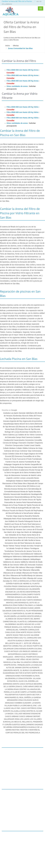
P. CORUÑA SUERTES (11, 725)
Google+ (6, 855)
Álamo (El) (33, 413)
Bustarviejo (24, 432)
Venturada (32, 565)
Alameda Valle (24, 413)
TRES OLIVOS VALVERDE (29, 635)
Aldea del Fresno (35, 416)
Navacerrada (16, 494)
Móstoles (7, 494)
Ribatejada (8, 519)
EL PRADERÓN (36, 722)
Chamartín (22, 443)
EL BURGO (25, 670)
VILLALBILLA (16, 711)
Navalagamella (37, 494)
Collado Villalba (22, 448)
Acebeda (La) (8, 413)
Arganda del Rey (16, 421)
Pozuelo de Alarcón (17, 511)
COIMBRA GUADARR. (23, 703)
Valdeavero (38, 554)
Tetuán (6, 546)
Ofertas (16, 46)
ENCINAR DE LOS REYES (15, 592)
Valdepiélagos (35, 559)
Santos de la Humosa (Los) (28, 538)
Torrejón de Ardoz (27, 546)
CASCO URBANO (12, 716)
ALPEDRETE (34, 668)
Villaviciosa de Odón (19, 578)
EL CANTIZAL (26, 627)
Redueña (36, 516)
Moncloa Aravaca (11, 489)
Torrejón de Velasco (22, 548)
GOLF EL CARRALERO (28, 638)
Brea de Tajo (29, 429)
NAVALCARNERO (27, 725)
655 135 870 (8, 842)
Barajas (11, 424)
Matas (20, 483)
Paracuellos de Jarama (13, 502)
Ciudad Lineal (29, 445)
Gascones (28, 467)
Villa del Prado (10, 567)
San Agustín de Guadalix (19, 527)
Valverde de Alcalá (35, 562)
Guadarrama (24, 470)
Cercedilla (38, 440)
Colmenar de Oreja (35, 448)
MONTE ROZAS (12, 635)
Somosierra (9, 543)
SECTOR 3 (36, 695)
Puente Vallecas (34, 513)
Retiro (14, 519)
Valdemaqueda (28, 556)
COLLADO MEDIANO (23, 714)
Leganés (10, 478)
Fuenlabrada (37, 459)
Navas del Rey (31, 497)
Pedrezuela (37, 502)
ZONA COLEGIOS (25, 700)
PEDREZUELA (34, 733)
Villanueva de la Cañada (13, 573)
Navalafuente (26, 494)
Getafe (35, 467)
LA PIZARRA (32, 692)
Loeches (16, 478)
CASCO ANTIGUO (26, 684)
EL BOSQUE (36, 627)
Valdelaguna (8, 556)
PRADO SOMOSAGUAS (21, 586)
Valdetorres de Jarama (12, 562)
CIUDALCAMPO (27, 594)
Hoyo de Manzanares (13, 475)
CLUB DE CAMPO (19, 692)
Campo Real (21, 437)
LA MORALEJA (23, 581)
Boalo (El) (14, 429)
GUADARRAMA (9, 673)
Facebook (6, 858)
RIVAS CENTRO (20, 689)
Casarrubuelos (19, 440)
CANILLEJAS (10, 632)
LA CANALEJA (36, 665)
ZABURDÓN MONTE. (12, 670)
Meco (25, 483)
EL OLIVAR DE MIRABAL (32, 613)
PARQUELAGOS (24, 665)
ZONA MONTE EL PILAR (21, 611)
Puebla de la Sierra (21, 513)
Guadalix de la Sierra (11, 470)
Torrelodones (10, 551)
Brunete (37, 429)
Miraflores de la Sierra (14, 486)
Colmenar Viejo (26, 451)
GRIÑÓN (27, 697)
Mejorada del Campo (35, 483)
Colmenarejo (37, 451)
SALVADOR (7, 611)
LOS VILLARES (36, 719)
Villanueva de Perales (30, 573)
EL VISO (14, 581)
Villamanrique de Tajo (14, 570)
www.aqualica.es (9, 850)
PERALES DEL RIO (21, 733)
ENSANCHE (36, 714)
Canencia (29, 437)
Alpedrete (16, 418)
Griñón (40, 467)
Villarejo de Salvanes (35, 575)
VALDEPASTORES (12, 638)
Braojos (21, 429)
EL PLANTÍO (35, 584)
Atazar (6, 424)
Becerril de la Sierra (27, 424)
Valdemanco (17, 556)
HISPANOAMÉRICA (13, 594)
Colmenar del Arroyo (12, 451)
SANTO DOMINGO (34, 600)
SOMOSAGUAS (22, 589)
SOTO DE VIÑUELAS (32, 643)
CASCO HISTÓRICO (30, 654)
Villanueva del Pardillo (18, 575)
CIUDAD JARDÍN (34, 608)
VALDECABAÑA (10, 616)
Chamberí (31, 443)
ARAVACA (18, 597)
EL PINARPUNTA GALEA (33, 657)
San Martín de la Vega (12, 532)
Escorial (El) (10, 456)
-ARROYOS (19, 657)
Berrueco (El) (14, 427)
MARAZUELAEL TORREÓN (17, 630)
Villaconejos (30, 567)
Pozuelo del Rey (31, 511)
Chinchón (9, 445)
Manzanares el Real (10, 483)
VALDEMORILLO (11, 678)
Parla (24, 502)
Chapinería (39, 443)
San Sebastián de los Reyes (16, 535)
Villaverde (7, 578)
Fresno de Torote (10, 459)
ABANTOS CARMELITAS (13, 646)
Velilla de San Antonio (11, 565)
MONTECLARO (12, 603)
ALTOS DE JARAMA (14, 668)
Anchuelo (30, 418)
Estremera (19, 456)
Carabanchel (8, 440)
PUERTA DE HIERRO (21, 584)
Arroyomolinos (37, 421)
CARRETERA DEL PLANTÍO (14, 622)
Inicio (8, 46)
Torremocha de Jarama (23, 551)
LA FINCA (33, 581)
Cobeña (37, 445)
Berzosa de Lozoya (26, 427)
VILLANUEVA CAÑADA (29, 662)
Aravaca (6, 421)
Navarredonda (20, 497)
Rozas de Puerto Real (23, 524)
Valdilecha (25, 562)
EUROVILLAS (8, 722)
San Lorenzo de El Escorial (33, 530)
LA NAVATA (36, 703)
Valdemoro (9, 559)
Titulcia (18, 546)
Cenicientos (29, 440)
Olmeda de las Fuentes (19, 500)
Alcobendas (17, 416)
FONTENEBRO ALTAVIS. (30, 676)
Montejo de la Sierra (25, 489)
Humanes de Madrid (29, 475)
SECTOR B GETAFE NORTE (26, 673)
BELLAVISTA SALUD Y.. (14, 643)
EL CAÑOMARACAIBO (34, 622)
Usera (22, 554)
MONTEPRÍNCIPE (33, 592)
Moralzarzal (16, 492)
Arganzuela (27, 421)
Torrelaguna (35, 548)
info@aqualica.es (9, 845)
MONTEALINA (36, 586)
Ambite (23, 418)
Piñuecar (6, 511)
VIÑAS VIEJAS (26, 659)
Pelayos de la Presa (10, 505)
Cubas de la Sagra (22, 454)
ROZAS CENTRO (34, 632)
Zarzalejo (6, 581)
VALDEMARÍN (34, 589)
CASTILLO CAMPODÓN (13, 613)
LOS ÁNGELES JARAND (28, 651)
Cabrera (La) (13, 435)
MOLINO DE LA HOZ (33, 624)
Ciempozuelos (18, 445)
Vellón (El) (24, 565)
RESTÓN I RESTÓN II (21, 730)
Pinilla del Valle (30, 508)
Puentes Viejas (12, 516)
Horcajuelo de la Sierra (20, 473)
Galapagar (8, 464)
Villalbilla (38, 567)
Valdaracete (29, 554)
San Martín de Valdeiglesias (31, 532)
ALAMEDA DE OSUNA (14, 619)
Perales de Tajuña (25, 505)
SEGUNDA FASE (13, 659)
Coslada (11, 454)
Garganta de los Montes (21, 464)
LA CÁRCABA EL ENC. (28, 706)
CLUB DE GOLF (21, 600)
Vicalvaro (39, 565)
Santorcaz (14, 538)
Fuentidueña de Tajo (32, 462)
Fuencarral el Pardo (24, 459)
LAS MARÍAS (22, 616)
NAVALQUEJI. (8, 657)
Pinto (38, 508)
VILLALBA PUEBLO (12, 706)
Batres (17, 424)
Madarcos (19, 481)
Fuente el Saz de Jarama (15, 462)
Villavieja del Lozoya (34, 578)
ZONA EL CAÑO (22, 687)
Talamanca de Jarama (33, 543)
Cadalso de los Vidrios (27, 435)
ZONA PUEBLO (18, 605)
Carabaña (37, 437)
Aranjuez (37, 418)
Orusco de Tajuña (34, 500)
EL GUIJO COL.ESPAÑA (25, 681)
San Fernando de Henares (13, 530)
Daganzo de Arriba (36, 454)
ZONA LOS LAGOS (22, 719)
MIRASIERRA (11, 589)
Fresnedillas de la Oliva (32, 456)
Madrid (26, 481)
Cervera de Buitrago (10, 443)
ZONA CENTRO (27, 711)
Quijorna (21, 516)
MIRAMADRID (12, 700)
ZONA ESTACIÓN (31, 641)
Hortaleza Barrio (35, 473)
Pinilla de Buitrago (18, 508)
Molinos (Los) (35, 486)
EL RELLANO (25, 722)
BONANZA (22, 603)
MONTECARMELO (34, 616)
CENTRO (25, 668)
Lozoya (23, 478)
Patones (29, 502)
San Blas (9, 418)
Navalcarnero (9, 497)
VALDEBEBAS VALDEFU (15, 624)
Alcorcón (26, 416)
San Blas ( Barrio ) (35, 527)
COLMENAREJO (36, 670)
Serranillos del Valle (20, 540)
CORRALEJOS (34, 630)
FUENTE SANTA (25, 695)
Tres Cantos (15, 554)
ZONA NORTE (21, 632)
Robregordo (29, 521)
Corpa (5, 454)
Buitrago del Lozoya (12, 432)
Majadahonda (34, 481)
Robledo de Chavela (16, 521)
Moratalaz (37, 492)
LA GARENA (36, 697)
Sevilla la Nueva (34, 540)
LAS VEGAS (27, 646)
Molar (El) (26, 486)
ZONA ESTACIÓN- (25, 678)
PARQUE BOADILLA (12, 627)
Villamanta (26, 570)
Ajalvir (16, 413)
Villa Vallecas (20, 567)
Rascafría (28, 516)
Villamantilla (35, 570)
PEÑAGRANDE (37, 611)
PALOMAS (29, 605)
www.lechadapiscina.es (11, 853)
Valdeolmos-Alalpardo (22, 559)
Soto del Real (19, 543)
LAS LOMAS (27, 597)
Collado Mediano (10, 448)
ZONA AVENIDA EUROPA (24, 649)
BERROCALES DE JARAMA (16, 608)
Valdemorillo (38, 556)
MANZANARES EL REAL (14, 697)
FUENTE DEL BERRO (32, 619)
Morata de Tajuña (27, 492)
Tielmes (11, 546)
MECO (17, 722)
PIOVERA (7, 586)
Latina (39, 475)
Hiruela (31, 470)
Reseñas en (9, 410)
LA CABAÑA (38, 605)
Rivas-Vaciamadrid (24, 519)
